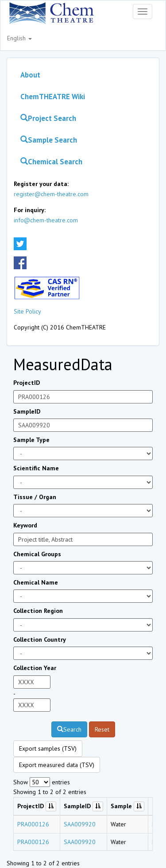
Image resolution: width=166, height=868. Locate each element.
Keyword (25, 525)
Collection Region (38, 611)
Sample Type (31, 440)
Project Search (48, 118)
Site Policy (27, 311)
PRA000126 (33, 824)
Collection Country (40, 639)
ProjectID (27, 383)
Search (69, 729)
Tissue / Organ (35, 497)
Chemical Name (36, 582)
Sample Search (49, 140)
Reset (102, 729)
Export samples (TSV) (48, 748)
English (19, 38)
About (30, 75)
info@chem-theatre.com (46, 220)
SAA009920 (80, 824)
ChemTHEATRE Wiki (53, 97)
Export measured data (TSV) (57, 765)
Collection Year (35, 668)
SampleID (27, 411)
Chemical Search (51, 162)
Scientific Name (36, 468)
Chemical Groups (37, 554)
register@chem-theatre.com (51, 194)
